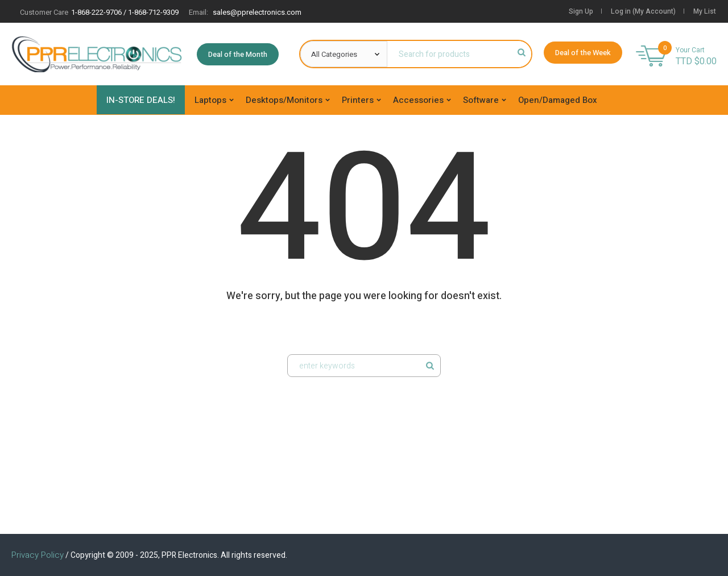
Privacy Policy (38, 555)
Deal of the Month (238, 54)
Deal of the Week (583, 53)
